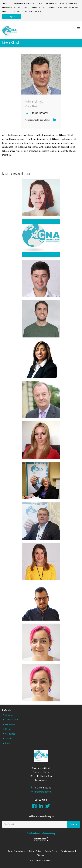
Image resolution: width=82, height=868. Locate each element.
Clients (8, 729)
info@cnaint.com (41, 792)
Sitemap (41, 855)
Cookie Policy (51, 851)
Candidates (10, 734)
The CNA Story (12, 720)
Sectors (9, 738)
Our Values (10, 724)
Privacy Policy (35, 851)
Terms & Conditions (17, 851)
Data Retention (67, 851)
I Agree (12, 17)
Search (74, 824)
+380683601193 (39, 113)
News (8, 743)
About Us (9, 715)
